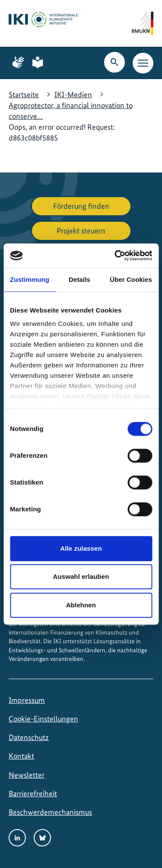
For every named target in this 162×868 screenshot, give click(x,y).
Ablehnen (81, 605)
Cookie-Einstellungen (43, 719)
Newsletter (27, 775)
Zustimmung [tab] (30, 279)
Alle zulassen (81, 548)
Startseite (24, 94)
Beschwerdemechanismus (50, 812)
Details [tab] (79, 279)
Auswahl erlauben (81, 576)
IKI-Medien (73, 94)
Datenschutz (29, 737)
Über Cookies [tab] (131, 279)
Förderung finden (81, 206)
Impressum (27, 700)
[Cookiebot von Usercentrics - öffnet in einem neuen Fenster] (115, 255)
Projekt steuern (81, 231)
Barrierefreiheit (33, 793)
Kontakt (21, 756)
